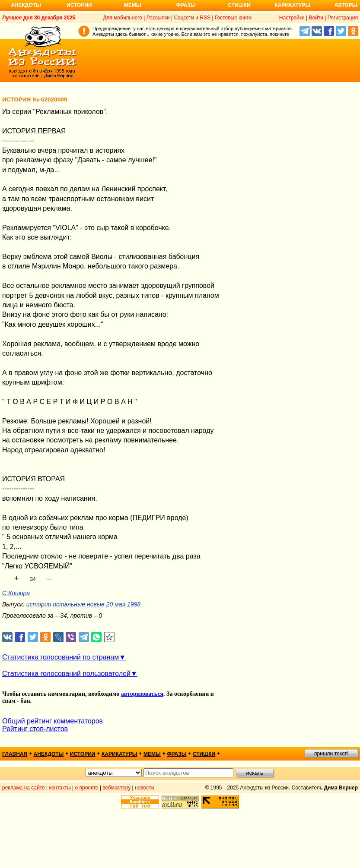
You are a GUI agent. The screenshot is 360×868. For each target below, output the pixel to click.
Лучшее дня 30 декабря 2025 (39, 18)
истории (83, 754)
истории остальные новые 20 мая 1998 (83, 604)
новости (144, 788)
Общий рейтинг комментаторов (53, 721)
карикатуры (119, 754)
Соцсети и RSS (192, 18)
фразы (177, 754)
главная (15, 754)
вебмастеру (116, 788)
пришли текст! (331, 754)
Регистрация (343, 18)
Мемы (133, 5)
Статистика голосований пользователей (66, 674)
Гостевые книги (233, 18)
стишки (204, 754)
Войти (316, 18)
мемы (152, 754)
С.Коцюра (16, 593)
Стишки (239, 5)
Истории (79, 5)
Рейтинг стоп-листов (35, 729)
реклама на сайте (24, 788)
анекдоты (49, 754)
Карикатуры (292, 5)
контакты (60, 788)
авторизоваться (142, 694)
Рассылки (158, 18)
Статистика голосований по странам (61, 657)
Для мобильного (123, 18)
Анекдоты (26, 5)
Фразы (186, 5)
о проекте (87, 788)
